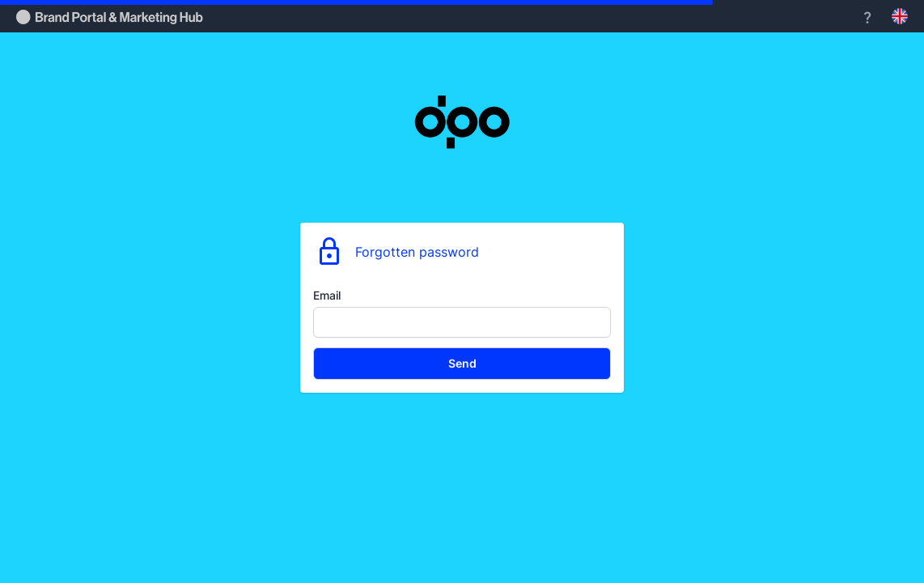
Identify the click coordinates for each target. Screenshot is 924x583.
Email (327, 295)
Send (462, 363)
